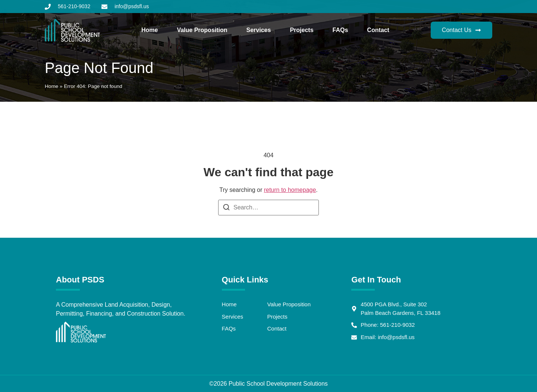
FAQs (340, 30)
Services (259, 30)
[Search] (226, 208)
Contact (378, 30)
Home (150, 30)
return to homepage (290, 190)
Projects (302, 30)
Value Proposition (202, 30)
